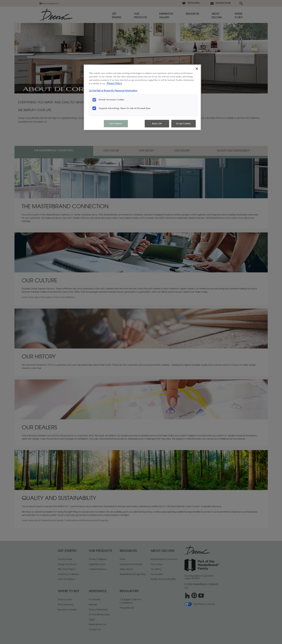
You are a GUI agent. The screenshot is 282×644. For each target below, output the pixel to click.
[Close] (197, 69)
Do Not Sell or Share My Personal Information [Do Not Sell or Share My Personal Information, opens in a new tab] (113, 91)
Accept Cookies (184, 123)
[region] (142, 97)
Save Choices (116, 123)
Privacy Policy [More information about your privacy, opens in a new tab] (114, 84)
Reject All (157, 123)
